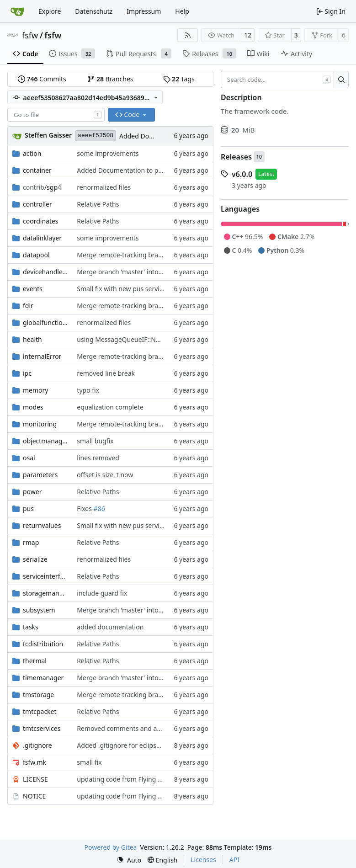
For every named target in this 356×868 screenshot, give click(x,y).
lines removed (98, 458)
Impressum (144, 11)
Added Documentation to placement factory (143, 170)
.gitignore (37, 745)
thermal (35, 661)
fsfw (30, 35)
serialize (35, 559)
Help (182, 11)
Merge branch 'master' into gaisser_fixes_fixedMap (153, 610)
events (33, 289)
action (32, 153)
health (32, 339)
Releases (236, 157)
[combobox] (56, 115)
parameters (40, 475)
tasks (31, 627)
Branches (110, 79)
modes (33, 407)
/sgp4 (42, 187)
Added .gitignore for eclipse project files (136, 745)
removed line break (106, 373)
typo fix (88, 390)
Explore (50, 11)
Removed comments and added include (136, 728)
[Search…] (341, 80)
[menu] (129, 860)
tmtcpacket (40, 711)
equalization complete (110, 407)
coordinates (41, 221)
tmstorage (38, 695)
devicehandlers (45, 272)
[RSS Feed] (188, 35)
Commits (42, 79)
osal (29, 458)
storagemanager (45, 593)
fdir (28, 306)
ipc (27, 373)
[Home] (17, 11)
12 (248, 35)
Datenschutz (94, 11)
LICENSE (35, 779)
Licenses (203, 860)
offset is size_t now (105, 475)
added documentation (110, 627)
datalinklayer (42, 238)
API (234, 860)
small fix (89, 762)
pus (28, 509)
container (37, 170)
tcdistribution (43, 644)
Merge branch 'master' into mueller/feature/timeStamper (163, 678)
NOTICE (34, 796)
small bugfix (95, 441)
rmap (31, 542)
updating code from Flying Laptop (128, 779)
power (32, 492)
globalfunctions (45, 322)
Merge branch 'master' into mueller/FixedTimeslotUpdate (163, 272)
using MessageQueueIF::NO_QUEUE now (138, 339)
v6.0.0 (242, 174)
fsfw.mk (35, 762)
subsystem (39, 610)
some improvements (108, 153)
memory (35, 390)
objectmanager (45, 441)
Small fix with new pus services (123, 289)
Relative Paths (98, 204)
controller (37, 204)
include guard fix (102, 593)
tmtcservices (42, 728)
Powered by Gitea (111, 847)
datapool (36, 255)
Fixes (84, 509)
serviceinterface (45, 576)
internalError (42, 356)
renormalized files (104, 187)
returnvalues (42, 525)
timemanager (43, 678)
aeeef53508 (96, 136)
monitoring (40, 424)
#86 (99, 509)
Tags (179, 79)
